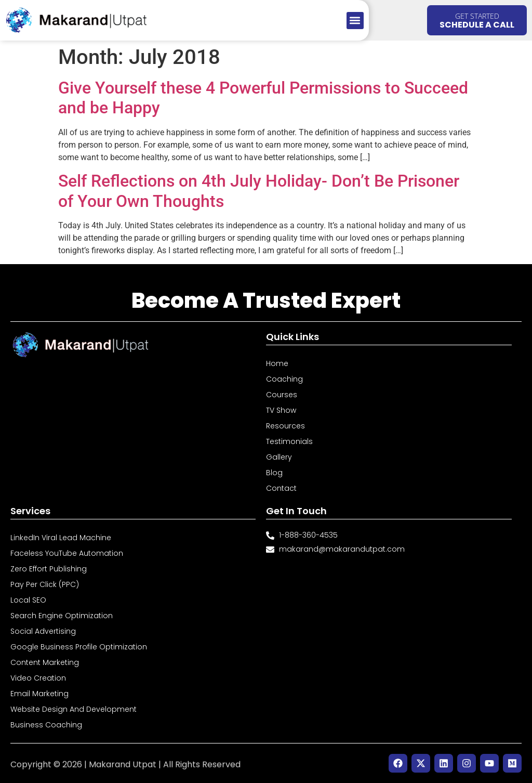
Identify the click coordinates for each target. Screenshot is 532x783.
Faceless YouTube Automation (67, 553)
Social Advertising (43, 631)
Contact (281, 488)
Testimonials (289, 441)
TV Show (281, 410)
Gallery (279, 457)
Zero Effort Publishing (49, 569)
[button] (355, 21)
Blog (274, 473)
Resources (285, 426)
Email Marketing (39, 694)
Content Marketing (45, 662)
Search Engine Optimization (62, 616)
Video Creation (38, 678)
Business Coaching (46, 725)
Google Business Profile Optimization (79, 647)
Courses (282, 395)
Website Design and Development (74, 709)
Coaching (284, 379)
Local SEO (28, 600)
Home (277, 363)
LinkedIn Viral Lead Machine (61, 538)
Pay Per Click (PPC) (45, 584)
